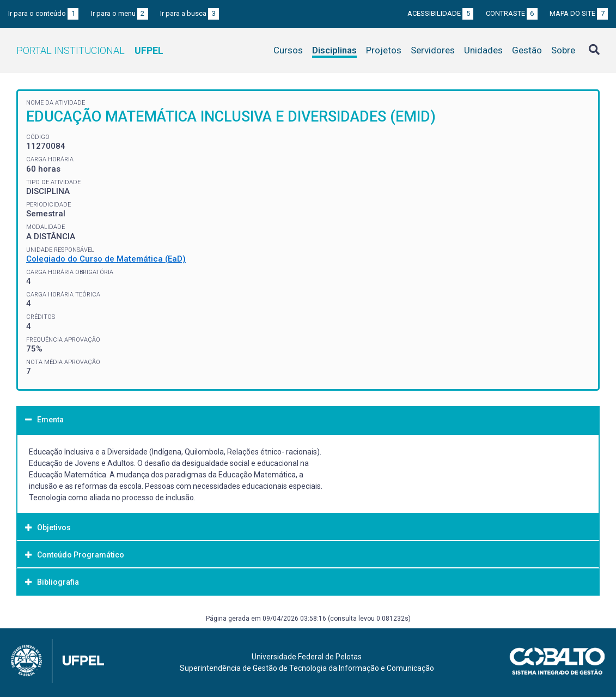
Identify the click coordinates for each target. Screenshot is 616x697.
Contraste (512, 13)
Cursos (288, 50)
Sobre (563, 50)
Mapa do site (579, 13)
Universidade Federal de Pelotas (307, 657)
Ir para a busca (190, 13)
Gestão (527, 50)
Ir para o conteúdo (43, 13)
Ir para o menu (120, 13)
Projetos (384, 50)
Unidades (483, 50)
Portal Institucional (90, 50)
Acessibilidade (440, 13)
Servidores (433, 50)
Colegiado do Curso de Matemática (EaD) (106, 259)
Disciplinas (334, 50)
